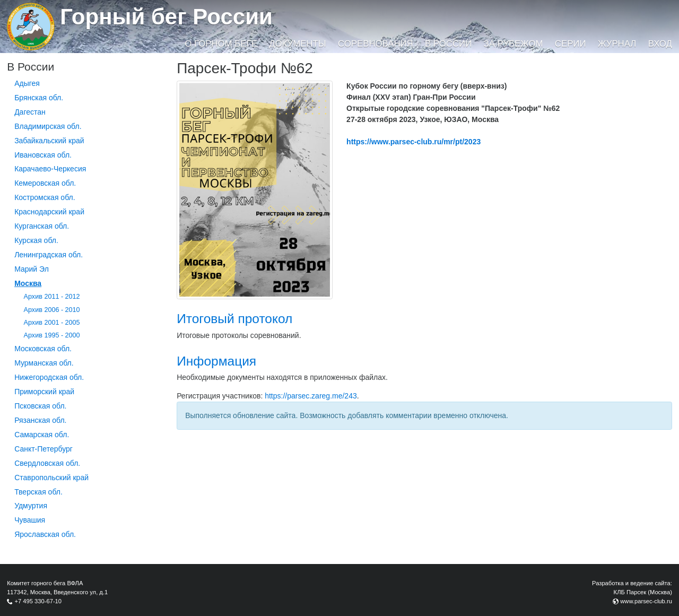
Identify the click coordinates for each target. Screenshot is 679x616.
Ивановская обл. (43, 155)
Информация (216, 361)
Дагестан (30, 112)
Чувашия (30, 520)
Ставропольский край (51, 478)
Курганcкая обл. (42, 226)
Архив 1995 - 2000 (52, 335)
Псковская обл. (40, 406)
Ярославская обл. (45, 534)
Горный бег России (166, 17)
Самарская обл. (42, 435)
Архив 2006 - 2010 (52, 310)
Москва (28, 283)
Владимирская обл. (48, 126)
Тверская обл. (38, 492)
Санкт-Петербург (43, 449)
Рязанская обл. (40, 420)
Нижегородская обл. (49, 377)
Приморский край (44, 392)
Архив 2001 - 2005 (52, 323)
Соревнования (376, 44)
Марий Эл (32, 269)
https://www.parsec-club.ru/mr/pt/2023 (414, 142)
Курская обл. (36, 240)
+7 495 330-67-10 (38, 601)
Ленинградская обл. (49, 255)
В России (448, 44)
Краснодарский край (49, 212)
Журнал (617, 44)
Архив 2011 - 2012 (52, 297)
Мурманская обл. (44, 363)
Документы (297, 44)
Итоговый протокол (234, 319)
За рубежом (513, 44)
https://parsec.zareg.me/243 (311, 396)
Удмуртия (31, 506)
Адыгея (27, 83)
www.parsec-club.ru (646, 601)
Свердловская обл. (47, 463)
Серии (571, 44)
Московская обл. (43, 349)
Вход (660, 44)
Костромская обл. (45, 197)
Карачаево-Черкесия (50, 169)
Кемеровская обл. (45, 183)
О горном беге (221, 44)
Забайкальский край (49, 141)
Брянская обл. (39, 98)
